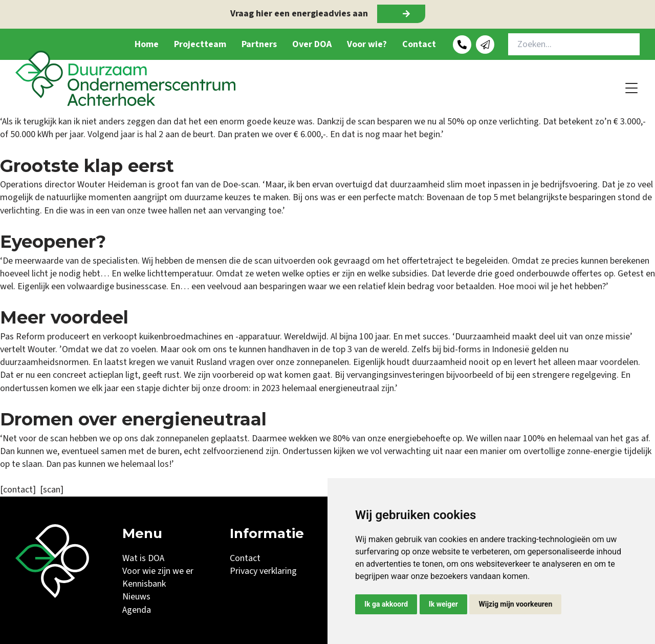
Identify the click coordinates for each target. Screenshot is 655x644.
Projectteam (200, 44)
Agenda (137, 610)
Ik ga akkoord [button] (386, 604)
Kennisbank (144, 584)
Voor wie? (367, 44)
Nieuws (136, 597)
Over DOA (312, 44)
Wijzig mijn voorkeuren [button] (515, 604)
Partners (259, 44)
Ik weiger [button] (443, 604)
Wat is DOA (143, 558)
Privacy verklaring (263, 571)
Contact (419, 44)
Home (147, 44)
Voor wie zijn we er (158, 571)
